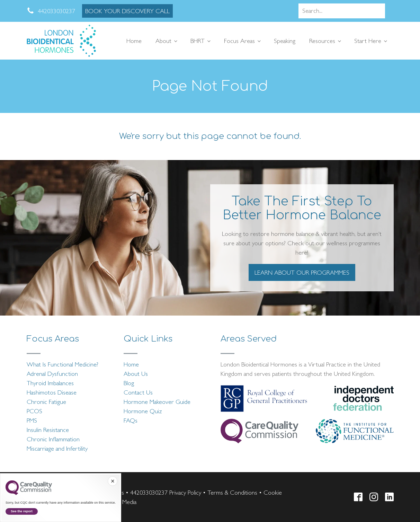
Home (134, 41)
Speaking (285, 41)
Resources (322, 41)
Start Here (368, 41)
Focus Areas (239, 41)
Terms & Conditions (232, 492)
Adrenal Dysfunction (52, 374)
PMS (32, 420)
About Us (136, 374)
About (163, 41)
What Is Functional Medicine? (62, 364)
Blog (129, 383)
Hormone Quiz (143, 411)
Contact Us (138, 392)
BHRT (198, 41)
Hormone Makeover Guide (157, 402)
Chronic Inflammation (53, 439)
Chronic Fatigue (46, 402)
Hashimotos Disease (52, 392)
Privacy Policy (185, 492)
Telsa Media (122, 502)
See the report (22, 511)
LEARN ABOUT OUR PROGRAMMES (302, 272)
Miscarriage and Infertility (57, 448)
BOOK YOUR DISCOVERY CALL (127, 11)
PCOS (34, 411)
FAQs (131, 420)
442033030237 (149, 492)
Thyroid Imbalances (50, 383)
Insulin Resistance (48, 430)
